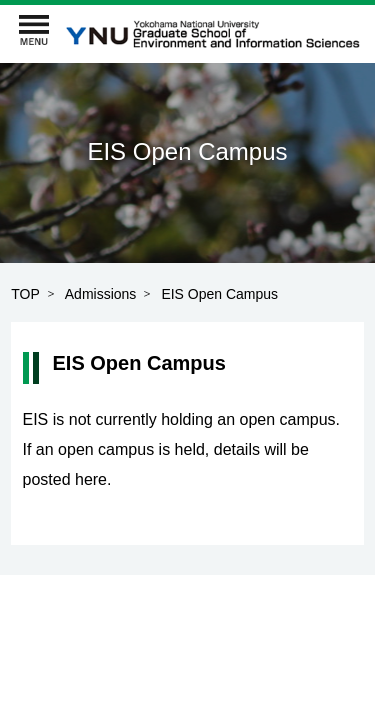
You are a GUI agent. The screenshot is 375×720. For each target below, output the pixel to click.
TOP (25, 294)
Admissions (101, 294)
